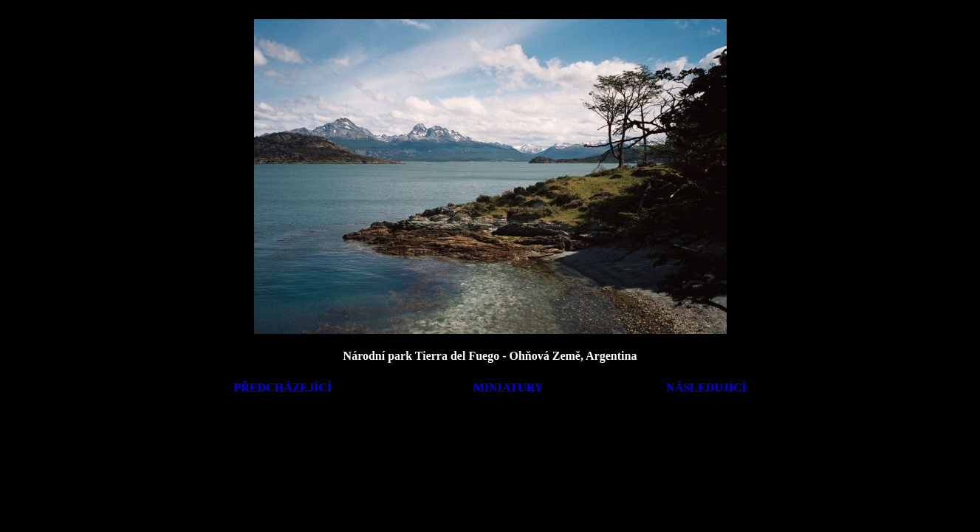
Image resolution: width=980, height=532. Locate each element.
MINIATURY (508, 388)
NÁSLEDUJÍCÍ (706, 388)
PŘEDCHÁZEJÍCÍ (283, 388)
